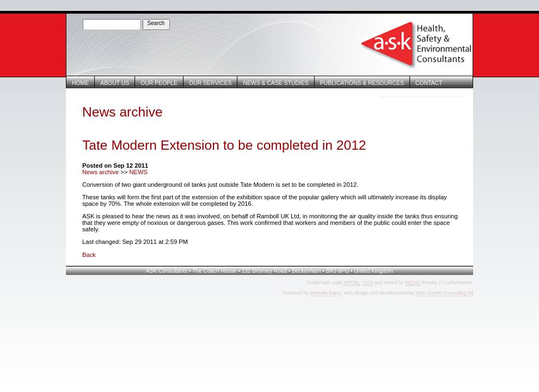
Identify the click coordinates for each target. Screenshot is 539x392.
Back (89, 255)
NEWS (138, 172)
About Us (115, 83)
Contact (429, 83)
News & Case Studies (275, 83)
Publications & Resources (362, 83)
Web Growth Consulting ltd (444, 293)
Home (80, 83)
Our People (159, 83)
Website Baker (326, 293)
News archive (100, 172)
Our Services (210, 83)
